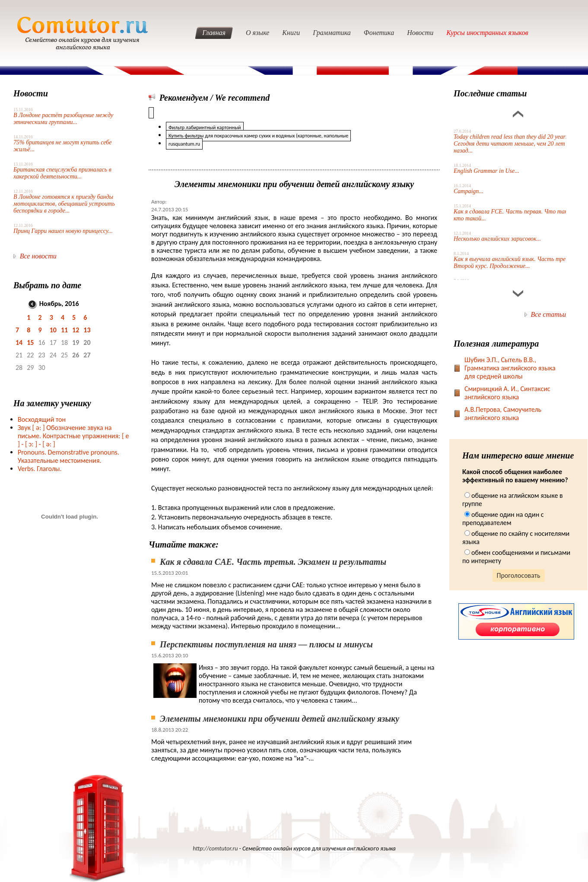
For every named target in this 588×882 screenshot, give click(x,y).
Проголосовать (519, 575)
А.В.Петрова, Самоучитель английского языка (503, 414)
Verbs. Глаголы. (40, 469)
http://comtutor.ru (215, 849)
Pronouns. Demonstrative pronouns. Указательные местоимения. (68, 456)
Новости (420, 33)
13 (87, 330)
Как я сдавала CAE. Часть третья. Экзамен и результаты (273, 562)
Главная (214, 33)
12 (76, 330)
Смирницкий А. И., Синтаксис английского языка (507, 393)
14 (19, 342)
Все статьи (548, 314)
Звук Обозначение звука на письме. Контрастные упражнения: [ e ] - (73, 436)
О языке (257, 33)
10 (53, 330)
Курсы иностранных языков (487, 33)
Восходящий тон (42, 419)
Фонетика (379, 33)
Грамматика (332, 33)
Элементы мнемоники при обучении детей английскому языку (280, 719)
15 (30, 342)
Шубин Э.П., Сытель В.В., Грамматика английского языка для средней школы (510, 368)
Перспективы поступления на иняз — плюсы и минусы (266, 644)
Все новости (38, 256)
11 (64, 330)
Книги (291, 33)
